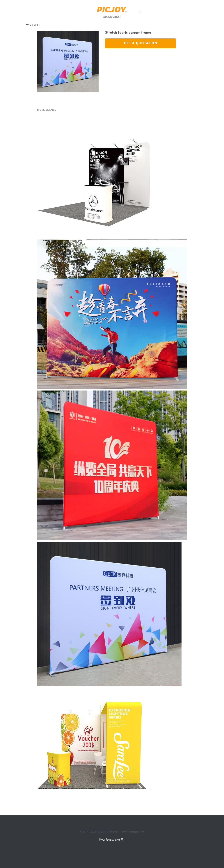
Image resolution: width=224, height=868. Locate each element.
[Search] (140, 12)
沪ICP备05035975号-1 (112, 840)
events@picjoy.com (133, 832)
